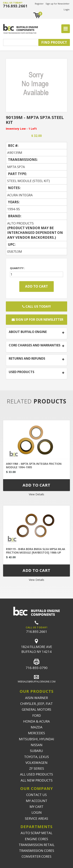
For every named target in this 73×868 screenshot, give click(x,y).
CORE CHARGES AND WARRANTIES (35, 345)
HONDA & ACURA (36, 721)
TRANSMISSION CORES (37, 851)
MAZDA (37, 727)
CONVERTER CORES (36, 856)
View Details (36, 494)
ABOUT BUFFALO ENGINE (28, 332)
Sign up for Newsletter (58, 4)
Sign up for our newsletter (37, 320)
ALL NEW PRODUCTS (37, 780)
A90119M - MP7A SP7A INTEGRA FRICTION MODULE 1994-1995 (34, 465)
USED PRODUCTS (22, 372)
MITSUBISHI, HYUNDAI (36, 739)
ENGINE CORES (36, 839)
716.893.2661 (15, 6)
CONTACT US (36, 795)
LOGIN (37, 812)
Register (39, 4)
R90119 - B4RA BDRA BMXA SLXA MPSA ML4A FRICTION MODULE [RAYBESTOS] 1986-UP (36, 551)
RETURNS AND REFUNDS (27, 359)
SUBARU (36, 751)
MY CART (36, 807)
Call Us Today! (36, 306)
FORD (37, 715)
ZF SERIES (37, 768)
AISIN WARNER (36, 698)
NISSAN (37, 745)
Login (67, 9)
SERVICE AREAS (36, 818)
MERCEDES (36, 733)
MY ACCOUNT (37, 801)
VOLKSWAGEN (36, 763)
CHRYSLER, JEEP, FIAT (36, 704)
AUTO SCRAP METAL (36, 833)
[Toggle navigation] (66, 29)
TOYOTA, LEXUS (36, 757)
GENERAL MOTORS (36, 709)
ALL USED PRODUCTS (36, 774)
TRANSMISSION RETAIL (37, 845)
